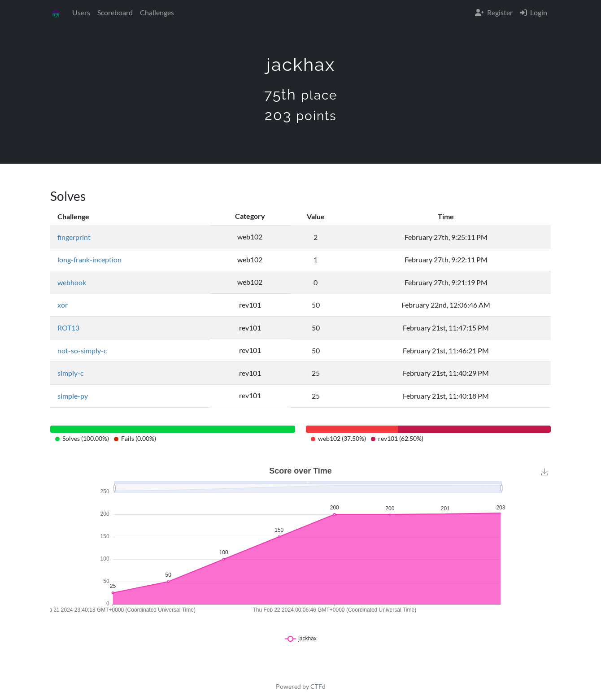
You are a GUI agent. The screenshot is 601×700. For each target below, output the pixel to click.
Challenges (157, 12)
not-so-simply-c (82, 350)
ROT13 (68, 328)
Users (81, 12)
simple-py (73, 396)
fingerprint (74, 237)
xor (63, 305)
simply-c (70, 373)
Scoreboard (115, 12)
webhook (72, 282)
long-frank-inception (89, 259)
